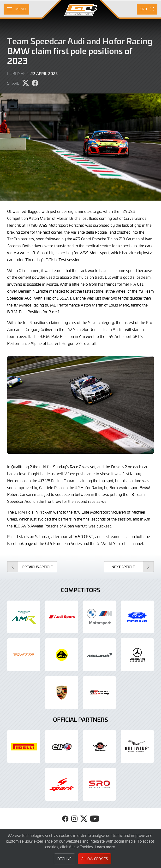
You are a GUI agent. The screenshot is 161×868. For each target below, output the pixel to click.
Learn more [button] (105, 847)
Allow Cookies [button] (95, 859)
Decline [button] (64, 859)
